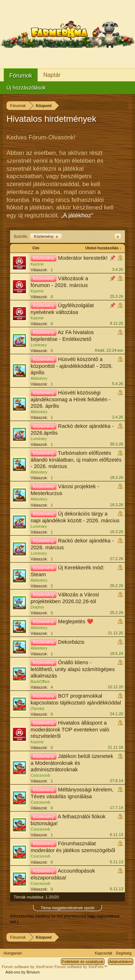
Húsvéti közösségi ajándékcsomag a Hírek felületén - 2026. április (71, 399)
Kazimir (37, 264)
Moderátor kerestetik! (83, 258)
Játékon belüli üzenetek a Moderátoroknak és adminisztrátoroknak (72, 763)
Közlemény (46, 236)
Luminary (39, 345)
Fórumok (21, 76)
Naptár (52, 75)
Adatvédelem (121, 962)
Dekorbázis (71, 642)
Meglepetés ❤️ (76, 621)
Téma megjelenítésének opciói (67, 908)
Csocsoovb (40, 775)
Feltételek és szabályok (82, 962)
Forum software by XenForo (28, 967)
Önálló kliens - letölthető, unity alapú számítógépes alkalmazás (73, 669)
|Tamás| (37, 708)
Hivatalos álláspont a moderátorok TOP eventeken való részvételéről (70, 729)
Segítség (124, 953)
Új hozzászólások (26, 88)
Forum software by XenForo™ (81, 967)
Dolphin (37, 607)
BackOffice (40, 681)
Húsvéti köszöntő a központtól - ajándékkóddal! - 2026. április (72, 366)
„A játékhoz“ (77, 215)
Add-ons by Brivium (22, 972)
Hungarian (13, 953)
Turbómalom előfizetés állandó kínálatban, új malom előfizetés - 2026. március (76, 460)
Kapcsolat (103, 953)
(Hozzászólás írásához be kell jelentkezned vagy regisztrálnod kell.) (65, 919)
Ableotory (39, 378)
